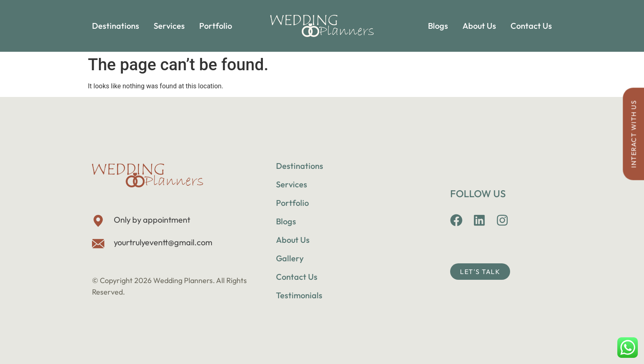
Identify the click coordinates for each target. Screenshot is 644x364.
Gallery (290, 258)
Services (169, 26)
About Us (479, 26)
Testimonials (299, 295)
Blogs (438, 26)
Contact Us (531, 26)
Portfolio (216, 26)
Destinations (116, 26)
